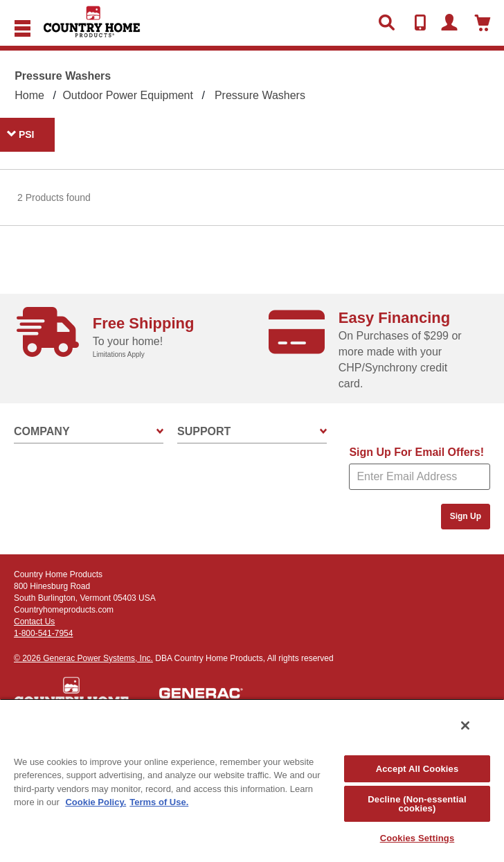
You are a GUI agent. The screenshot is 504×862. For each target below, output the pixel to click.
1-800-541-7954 (43, 633)
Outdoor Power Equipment (128, 95)
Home (29, 95)
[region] (252, 780)
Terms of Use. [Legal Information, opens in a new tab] (159, 802)
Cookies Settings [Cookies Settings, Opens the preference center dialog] (417, 838)
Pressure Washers (260, 95)
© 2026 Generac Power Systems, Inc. (83, 658)
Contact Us (34, 622)
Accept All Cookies (417, 769)
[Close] (465, 725)
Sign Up (466, 516)
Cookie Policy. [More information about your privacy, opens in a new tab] (96, 802)
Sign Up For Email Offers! (416, 452)
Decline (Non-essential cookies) (417, 804)
